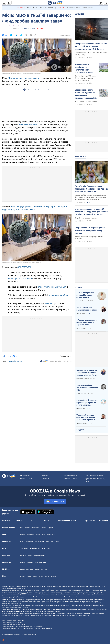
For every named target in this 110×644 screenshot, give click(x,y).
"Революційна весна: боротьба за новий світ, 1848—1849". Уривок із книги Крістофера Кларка (87, 418)
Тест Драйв (24, 548)
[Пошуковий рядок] (106, 3)
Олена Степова (81, 328)
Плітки (29, 576)
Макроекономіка (40, 562)
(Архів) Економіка (14, 26)
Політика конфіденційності (94, 475)
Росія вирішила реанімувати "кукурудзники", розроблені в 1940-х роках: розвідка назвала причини (84, 69)
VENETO (61, 8)
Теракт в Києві (88, 8)
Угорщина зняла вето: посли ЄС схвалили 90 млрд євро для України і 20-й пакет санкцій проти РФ (91, 212)
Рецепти (23, 555)
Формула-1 (51, 535)
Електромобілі (35, 548)
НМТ (58, 542)
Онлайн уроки (39, 542)
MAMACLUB (39, 569)
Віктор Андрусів (81, 394)
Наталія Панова (82, 301)
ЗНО (53, 542)
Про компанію (25, 475)
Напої (30, 555)
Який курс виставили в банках (86, 101)
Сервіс (49, 548)
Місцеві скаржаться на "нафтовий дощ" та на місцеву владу (91, 54)
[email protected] (28, 629)
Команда (45, 475)
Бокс (44, 535)
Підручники (29, 542)
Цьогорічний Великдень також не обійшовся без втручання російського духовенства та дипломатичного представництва (91, 197)
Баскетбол (31, 535)
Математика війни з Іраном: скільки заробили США (87, 388)
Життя (46, 521)
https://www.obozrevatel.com (75, 586)
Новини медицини (27, 569)
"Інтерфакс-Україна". (28, 124)
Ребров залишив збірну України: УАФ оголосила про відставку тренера (90, 230)
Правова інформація (70, 475)
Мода (41, 576)
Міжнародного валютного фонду (24, 78)
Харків (27, 528)
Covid (46, 569)
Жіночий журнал (50, 576)
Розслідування (64, 521)
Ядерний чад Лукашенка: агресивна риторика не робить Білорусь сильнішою (87, 403)
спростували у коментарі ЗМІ (52, 287)
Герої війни (21, 8)
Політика (20, 521)
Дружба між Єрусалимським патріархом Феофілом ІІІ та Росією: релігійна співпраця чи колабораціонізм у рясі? (91, 189)
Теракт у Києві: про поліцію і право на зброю (87, 309)
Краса (35, 576)
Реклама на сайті (26, 479)
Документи (46, 479)
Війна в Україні (33, 8)
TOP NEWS (80, 156)
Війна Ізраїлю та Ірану (48, 8)
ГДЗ (22, 542)
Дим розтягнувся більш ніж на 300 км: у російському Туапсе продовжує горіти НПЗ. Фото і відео (91, 46)
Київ (22, 528)
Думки (78, 287)
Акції (43, 548)
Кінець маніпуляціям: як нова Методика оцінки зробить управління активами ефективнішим (85, 295)
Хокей (38, 535)
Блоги (74, 521)
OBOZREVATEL (24, 267)
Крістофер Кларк (82, 423)
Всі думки (80, 430)
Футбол (23, 535)
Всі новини (103, 521)
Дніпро (43, 528)
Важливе (79, 14)
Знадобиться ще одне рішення (86, 218)
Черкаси (50, 528)
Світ (32, 521)
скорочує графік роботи (20, 279)
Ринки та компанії (26, 562)
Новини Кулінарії (39, 555)
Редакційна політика (16, 361)
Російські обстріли (73, 8)
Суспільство (90, 521)
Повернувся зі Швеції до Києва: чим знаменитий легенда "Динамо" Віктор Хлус (87, 373)
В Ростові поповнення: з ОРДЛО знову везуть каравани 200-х (86, 322)
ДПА (48, 542)
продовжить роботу (58, 295)
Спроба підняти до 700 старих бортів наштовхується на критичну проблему (86, 78)
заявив (48, 303)
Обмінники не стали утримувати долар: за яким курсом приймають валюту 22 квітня (85, 94)
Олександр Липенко (83, 379)
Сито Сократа (81, 408)
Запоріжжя (35, 528)
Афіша (22, 576)
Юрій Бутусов (81, 313)
